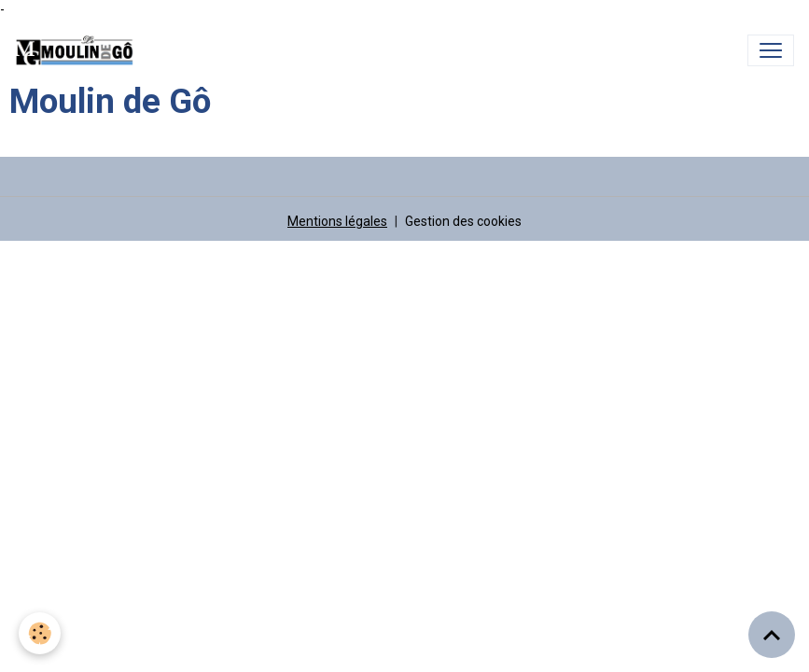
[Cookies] (40, 633)
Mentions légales (337, 221)
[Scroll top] (772, 635)
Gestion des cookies (463, 221)
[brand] (78, 50)
